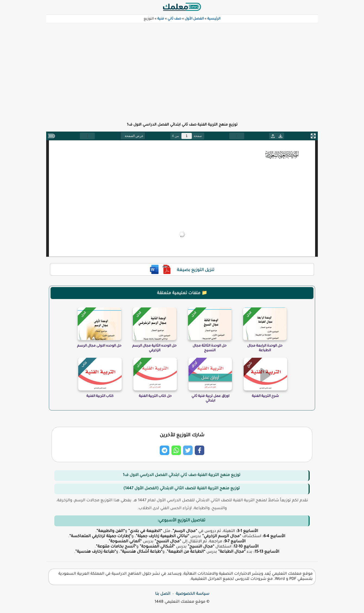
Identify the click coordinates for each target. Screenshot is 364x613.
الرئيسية (214, 19)
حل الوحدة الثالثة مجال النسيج (210, 348)
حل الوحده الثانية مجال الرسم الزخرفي (154, 348)
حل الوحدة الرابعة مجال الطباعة (265, 348)
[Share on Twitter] (188, 450)
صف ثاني (174, 19)
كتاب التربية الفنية (100, 396)
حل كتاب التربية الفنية (155, 396)
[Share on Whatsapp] (176, 450)
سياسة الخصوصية (192, 594)
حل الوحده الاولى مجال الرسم (99, 346)
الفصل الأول (194, 19)
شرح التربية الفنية (265, 396)
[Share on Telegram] (164, 450)
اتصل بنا (163, 594)
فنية (161, 19)
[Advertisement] (182, 70)
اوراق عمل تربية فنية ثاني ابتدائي (210, 399)
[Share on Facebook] (200, 450)
